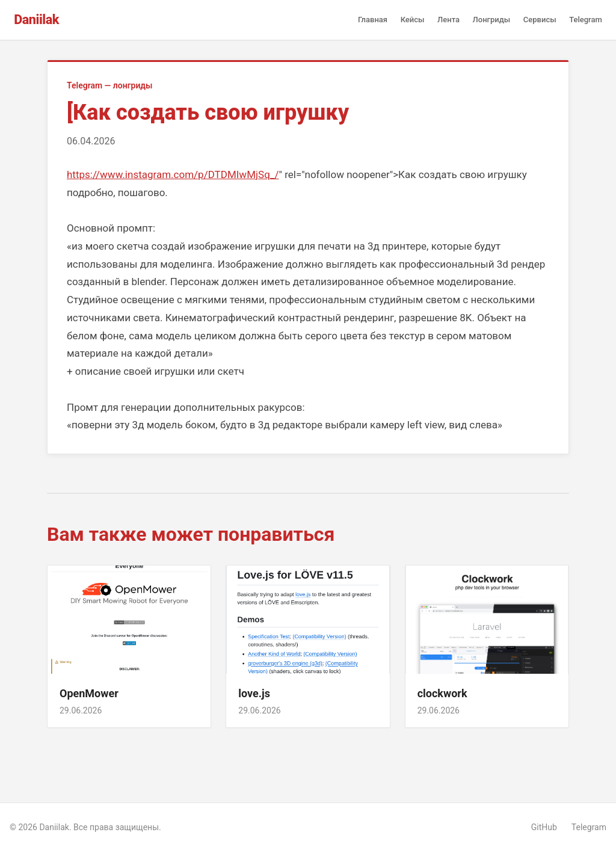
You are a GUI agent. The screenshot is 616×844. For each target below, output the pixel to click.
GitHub (544, 827)
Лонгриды (492, 20)
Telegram (586, 20)
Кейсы (413, 20)
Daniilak (36, 20)
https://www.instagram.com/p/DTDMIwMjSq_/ (173, 174)
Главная (373, 20)
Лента (448, 20)
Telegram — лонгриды (110, 85)
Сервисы (540, 20)
